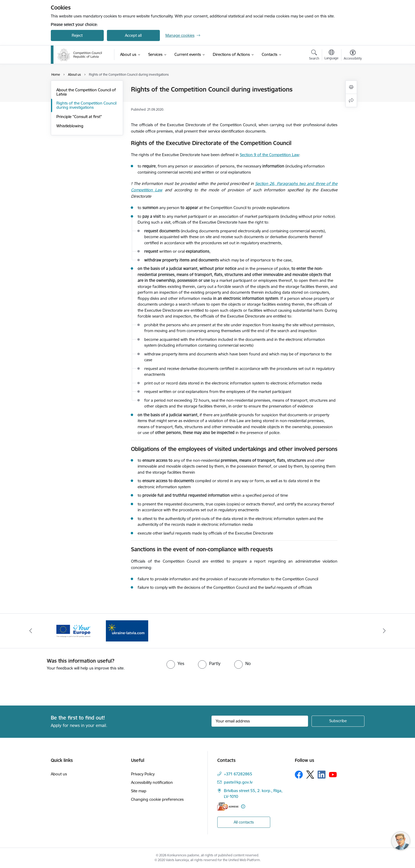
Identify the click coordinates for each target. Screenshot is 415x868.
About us (59, 774)
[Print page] (351, 87)
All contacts (244, 822)
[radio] (175, 663)
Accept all (133, 35)
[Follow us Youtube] (333, 774)
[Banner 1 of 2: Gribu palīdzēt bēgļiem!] (127, 630)
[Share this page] (351, 100)
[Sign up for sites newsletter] (338, 721)
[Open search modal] (314, 56)
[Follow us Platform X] (310, 775)
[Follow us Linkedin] (322, 775)
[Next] (385, 631)
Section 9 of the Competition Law (269, 155)
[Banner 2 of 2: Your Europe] (73, 630)
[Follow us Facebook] (299, 775)
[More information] (243, 806)
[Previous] (31, 631)
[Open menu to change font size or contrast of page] (353, 56)
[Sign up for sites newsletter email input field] (260, 721)
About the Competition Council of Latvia (86, 92)
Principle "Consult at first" (79, 117)
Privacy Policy (143, 774)
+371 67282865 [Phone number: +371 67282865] (238, 774)
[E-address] (228, 806)
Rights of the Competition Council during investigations (86, 105)
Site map (139, 791)
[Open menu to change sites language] (331, 55)
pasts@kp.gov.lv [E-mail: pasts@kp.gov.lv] (238, 782)
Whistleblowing (70, 126)
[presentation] (44, 686)
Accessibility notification (152, 782)
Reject (77, 35)
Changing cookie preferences (157, 799)
